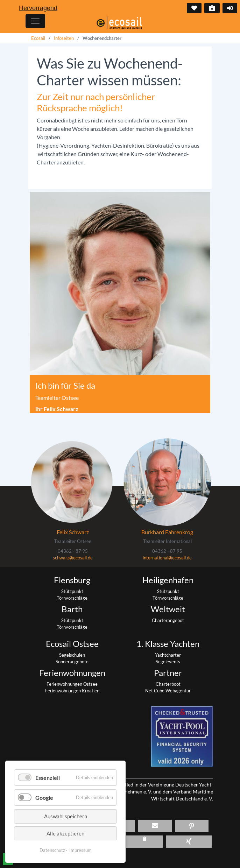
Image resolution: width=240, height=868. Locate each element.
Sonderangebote (72, 662)
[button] (155, 826)
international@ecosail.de (167, 558)
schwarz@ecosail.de (73, 558)
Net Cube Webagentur (168, 691)
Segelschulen (72, 655)
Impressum (80, 850)
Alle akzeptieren (65, 833)
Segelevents (168, 662)
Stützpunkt (72, 591)
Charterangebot (168, 620)
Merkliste (193, 8)
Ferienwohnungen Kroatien (72, 691)
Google (44, 798)
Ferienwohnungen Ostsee (72, 684)
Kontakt (211, 8)
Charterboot (168, 684)
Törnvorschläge (72, 598)
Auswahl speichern (66, 816)
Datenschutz (52, 850)
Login (229, 8)
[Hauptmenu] (35, 21)
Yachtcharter (168, 655)
